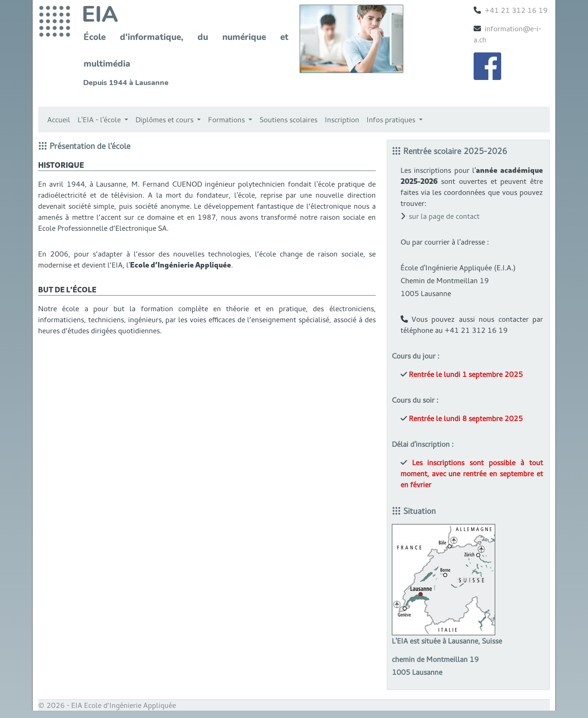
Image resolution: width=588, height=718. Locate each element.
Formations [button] (227, 120)
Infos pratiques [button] (392, 120)
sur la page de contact (444, 216)
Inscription (342, 120)
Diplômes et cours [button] (165, 120)
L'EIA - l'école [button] (100, 120)
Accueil (59, 120)
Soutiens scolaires (288, 120)
